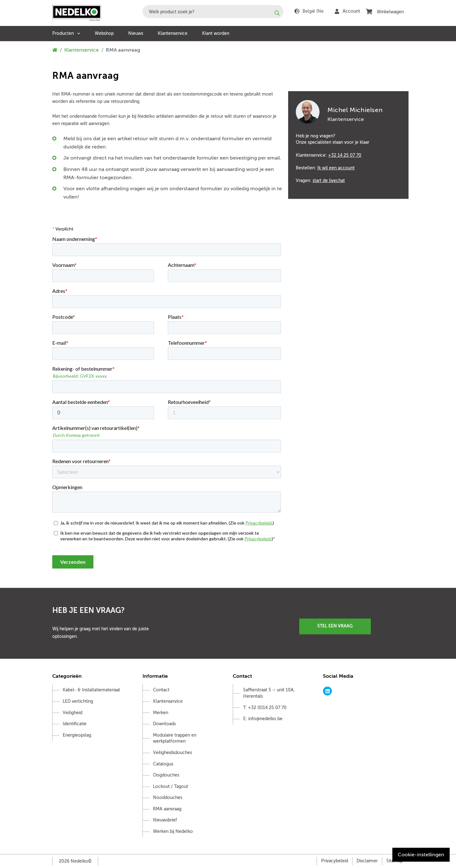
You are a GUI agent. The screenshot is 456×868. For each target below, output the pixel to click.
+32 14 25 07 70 (345, 155)
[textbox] (213, 12)
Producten (63, 33)
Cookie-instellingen (421, 855)
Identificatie (75, 724)
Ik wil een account (336, 168)
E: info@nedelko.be (263, 719)
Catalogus (163, 764)
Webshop (104, 33)
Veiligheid (73, 713)
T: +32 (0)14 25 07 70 (265, 708)
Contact (161, 690)
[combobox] (213, 12)
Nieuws (136, 33)
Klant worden (216, 33)
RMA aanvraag (167, 809)
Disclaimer (367, 861)
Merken (161, 713)
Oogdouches (166, 775)
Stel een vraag (335, 626)
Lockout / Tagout (171, 786)
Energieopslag (77, 735)
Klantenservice (173, 33)
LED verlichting (78, 701)
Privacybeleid (335, 861)
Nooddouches (168, 798)
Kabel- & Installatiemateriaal (91, 690)
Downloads (164, 724)
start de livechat (329, 180)
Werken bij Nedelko (173, 831)
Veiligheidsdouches (172, 753)
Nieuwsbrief (165, 820)
